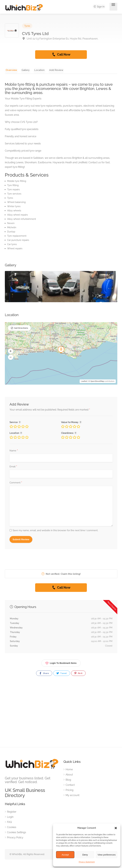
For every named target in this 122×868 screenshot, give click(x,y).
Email (13, 467)
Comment (16, 483)
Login (10, 818)
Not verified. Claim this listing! (61, 574)
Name (14, 451)
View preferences (107, 855)
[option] (24, 287)
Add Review (51, 70)
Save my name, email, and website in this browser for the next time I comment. (55, 531)
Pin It (78, 674)
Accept (65, 855)
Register (12, 812)
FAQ (9, 823)
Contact (70, 786)
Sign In (100, 7)
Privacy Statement (87, 862)
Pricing (70, 791)
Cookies (12, 828)
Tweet (61, 674)
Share (44, 674)
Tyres (27, 26)
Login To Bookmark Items (61, 663)
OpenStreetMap (97, 382)
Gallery (23, 70)
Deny (85, 855)
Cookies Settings (17, 833)
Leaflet (84, 382)
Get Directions (21, 329)
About (69, 775)
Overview (10, 70)
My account (72, 796)
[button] (116, 828)
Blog (68, 780)
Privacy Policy (15, 838)
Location (35, 70)
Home (69, 770)
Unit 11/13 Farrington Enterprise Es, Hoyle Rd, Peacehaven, (60, 39)
